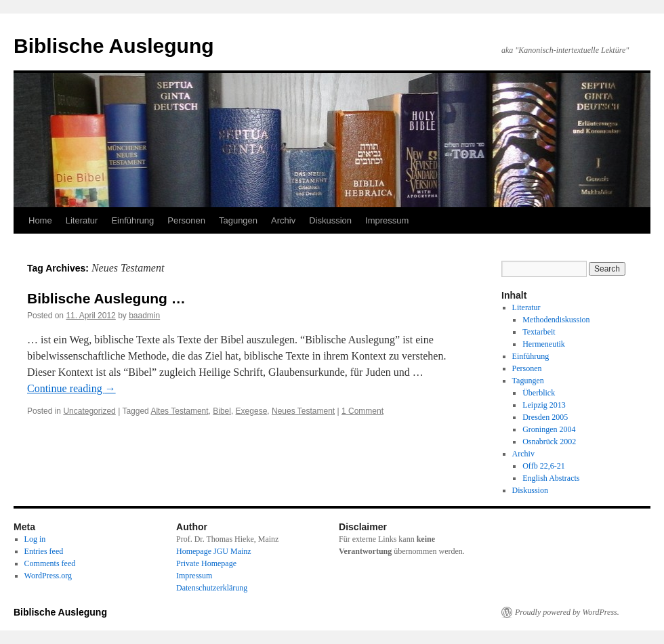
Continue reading (71, 388)
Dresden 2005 (545, 417)
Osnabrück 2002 (549, 442)
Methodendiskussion (556, 320)
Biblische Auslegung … (106, 298)
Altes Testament (179, 411)
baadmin (144, 316)
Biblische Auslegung (114, 46)
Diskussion (330, 220)
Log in (35, 539)
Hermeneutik (544, 344)
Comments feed (50, 563)
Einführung (132, 220)
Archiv (283, 220)
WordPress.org (48, 576)
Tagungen (238, 220)
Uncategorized (89, 411)
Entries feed (44, 551)
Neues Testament (303, 411)
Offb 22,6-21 (543, 466)
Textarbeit (539, 332)
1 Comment (362, 411)
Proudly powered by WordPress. (567, 612)
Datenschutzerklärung (212, 588)
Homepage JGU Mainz (214, 551)
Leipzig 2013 (544, 405)
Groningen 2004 (549, 429)
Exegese (252, 411)
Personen (186, 220)
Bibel (222, 411)
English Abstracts (551, 478)
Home (40, 220)
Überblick (539, 393)
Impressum (387, 220)
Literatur (82, 220)
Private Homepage (206, 563)
